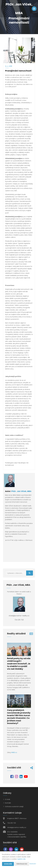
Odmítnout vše (22, 864)
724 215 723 (12, 823)
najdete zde (21, 859)
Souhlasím (8, 864)
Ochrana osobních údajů (14, 806)
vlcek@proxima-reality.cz (17, 827)
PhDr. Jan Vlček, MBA (21, 491)
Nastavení (33, 864)
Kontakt (8, 803)
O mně (7, 799)
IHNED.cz (14, 752)
